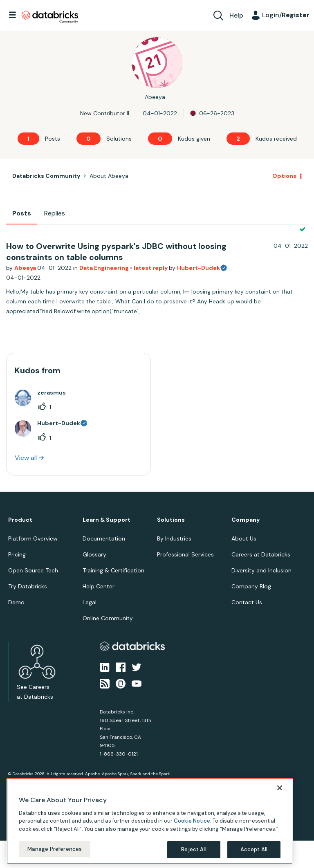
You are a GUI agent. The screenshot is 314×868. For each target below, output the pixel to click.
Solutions (171, 520)
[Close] (280, 788)
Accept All (254, 849)
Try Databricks (28, 586)
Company (246, 520)
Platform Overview (33, 538)
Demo (16, 602)
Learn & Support (107, 520)
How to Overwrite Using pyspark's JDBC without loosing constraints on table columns (116, 252)
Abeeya (26, 268)
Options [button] (284, 176)
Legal (90, 602)
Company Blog (251, 586)
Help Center (99, 586)
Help (236, 15)
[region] (150, 821)
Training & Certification (113, 570)
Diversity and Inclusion (261, 570)
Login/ (286, 15)
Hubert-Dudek (198, 268)
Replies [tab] (55, 213)
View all (26, 458)
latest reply (151, 268)
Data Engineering (105, 268)
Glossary (94, 554)
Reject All (194, 849)
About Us (244, 538)
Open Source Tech (33, 570)
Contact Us (247, 602)
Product (20, 520)
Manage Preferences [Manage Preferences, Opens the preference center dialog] (55, 849)
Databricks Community (50, 17)
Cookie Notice (192, 821)
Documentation (104, 538)
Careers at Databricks (261, 554)
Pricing (17, 554)
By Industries (174, 538)
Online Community (108, 618)
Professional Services (185, 554)
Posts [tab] (22, 213)
